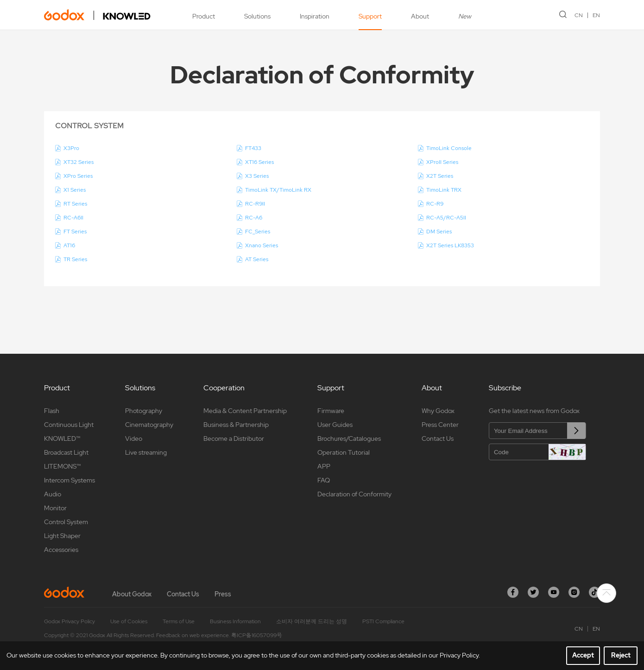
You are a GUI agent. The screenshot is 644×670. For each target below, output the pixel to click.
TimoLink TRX (444, 190)
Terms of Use (179, 621)
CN (579, 15)
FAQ (324, 480)
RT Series (75, 204)
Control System (66, 522)
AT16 (69, 245)
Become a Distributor (234, 438)
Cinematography (149, 425)
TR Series (75, 259)
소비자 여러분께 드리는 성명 (312, 621)
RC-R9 (435, 204)
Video (134, 438)
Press (223, 594)
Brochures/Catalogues (349, 438)
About (420, 16)
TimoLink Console (449, 148)
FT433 (253, 148)
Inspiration (315, 16)
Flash (52, 411)
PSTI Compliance (383, 621)
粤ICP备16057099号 (257, 635)
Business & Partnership (236, 425)
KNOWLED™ (62, 438)
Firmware (331, 411)
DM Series (439, 232)
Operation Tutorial (344, 452)
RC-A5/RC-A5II (446, 218)
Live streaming (146, 452)
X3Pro (71, 148)
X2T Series (440, 176)
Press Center (440, 425)
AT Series (257, 259)
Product (204, 16)
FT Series (75, 232)
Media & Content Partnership (245, 411)
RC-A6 (254, 218)
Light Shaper (62, 536)
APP (324, 466)
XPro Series (78, 176)
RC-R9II (255, 204)
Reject (621, 655)
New (465, 16)
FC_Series (258, 232)
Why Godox (438, 411)
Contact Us (438, 438)
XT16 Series (259, 162)
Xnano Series (262, 245)
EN (596, 15)
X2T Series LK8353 (450, 245)
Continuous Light (69, 425)
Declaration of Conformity (354, 494)
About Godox (132, 594)
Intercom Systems (69, 480)
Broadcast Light (66, 452)
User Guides (335, 425)
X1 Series (75, 190)
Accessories (61, 550)
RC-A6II (73, 218)
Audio (53, 494)
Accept (583, 655)
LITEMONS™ (62, 466)
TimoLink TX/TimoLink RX (278, 190)
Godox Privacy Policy (69, 621)
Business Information (235, 621)
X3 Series (257, 176)
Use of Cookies (129, 621)
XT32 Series (79, 162)
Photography (144, 411)
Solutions (257, 16)
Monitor (55, 508)
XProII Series (442, 162)
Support (370, 16)
